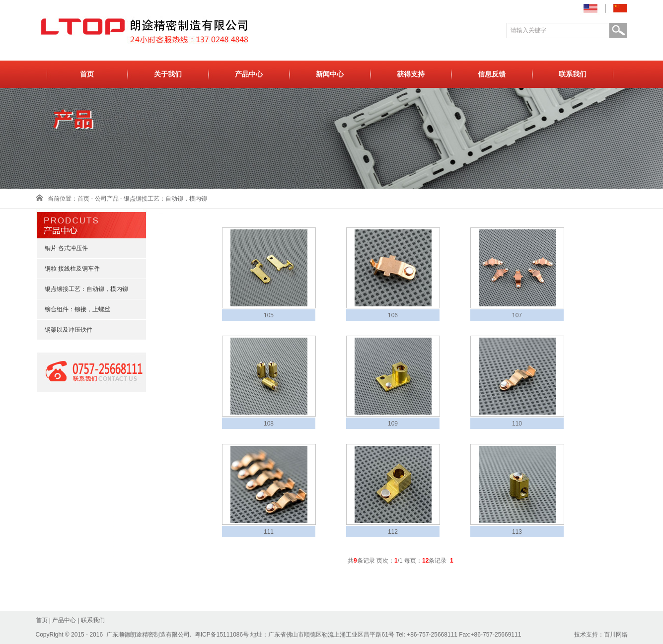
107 (517, 315)
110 (517, 424)
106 (393, 315)
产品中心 (249, 74)
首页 (87, 74)
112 (393, 532)
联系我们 (573, 74)
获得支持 (411, 74)
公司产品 (107, 199)
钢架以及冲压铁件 (64, 330)
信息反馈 (492, 74)
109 (393, 424)
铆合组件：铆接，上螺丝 (73, 309)
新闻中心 (330, 74)
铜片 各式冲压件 (62, 248)
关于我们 (168, 74)
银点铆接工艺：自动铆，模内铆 (165, 199)
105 (269, 315)
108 (269, 424)
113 (517, 532)
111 (269, 532)
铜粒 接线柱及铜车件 (68, 269)
